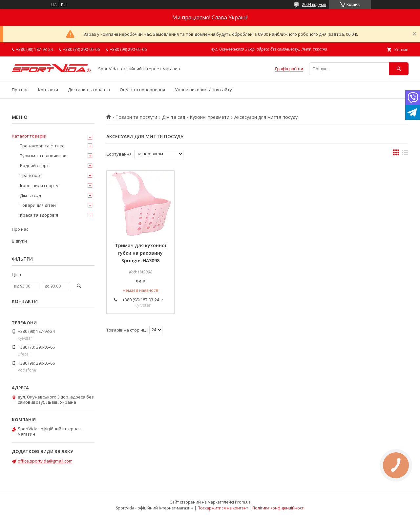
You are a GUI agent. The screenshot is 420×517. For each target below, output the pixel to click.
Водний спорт (34, 165)
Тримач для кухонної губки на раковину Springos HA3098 (140, 253)
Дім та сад (174, 117)
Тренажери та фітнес (42, 146)
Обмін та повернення (142, 90)
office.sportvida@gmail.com (45, 461)
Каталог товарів (29, 136)
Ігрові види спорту (39, 185)
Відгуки (19, 241)
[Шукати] (399, 69)
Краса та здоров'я (39, 215)
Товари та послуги (136, 117)
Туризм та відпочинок (43, 156)
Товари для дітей (38, 205)
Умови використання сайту (203, 90)
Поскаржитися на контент (223, 508)
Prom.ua (243, 502)
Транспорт (31, 175)
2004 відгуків (314, 4)
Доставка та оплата (89, 90)
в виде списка (405, 154)
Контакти (48, 90)
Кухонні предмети (210, 117)
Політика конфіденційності (278, 508)
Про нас (20, 90)
